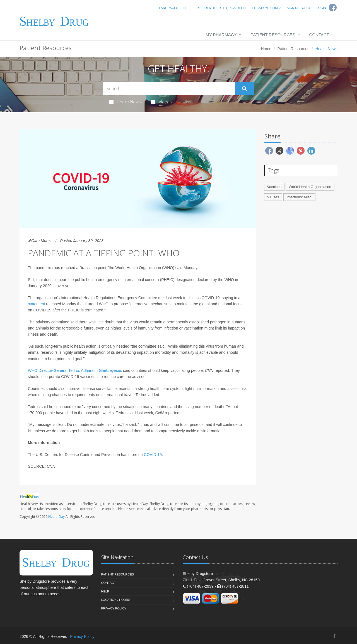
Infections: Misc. (299, 197)
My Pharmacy (221, 35)
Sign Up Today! (299, 8)
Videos (161, 102)
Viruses (273, 197)
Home (266, 49)
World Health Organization (310, 187)
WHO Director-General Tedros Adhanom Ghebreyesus (75, 370)
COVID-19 (153, 455)
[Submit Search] (244, 89)
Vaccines (274, 187)
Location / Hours (267, 8)
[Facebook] (334, 636)
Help (188, 8)
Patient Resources (273, 35)
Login (321, 8)
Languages (168, 8)
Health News (125, 102)
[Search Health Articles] (169, 88)
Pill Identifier (209, 8)
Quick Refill (237, 8)
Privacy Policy (114, 608)
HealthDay (56, 517)
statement (36, 304)
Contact (319, 35)
